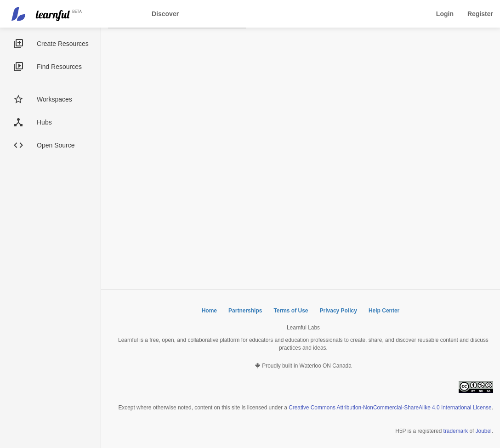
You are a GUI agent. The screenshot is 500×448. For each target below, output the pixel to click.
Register (480, 14)
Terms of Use (291, 311)
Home (209, 311)
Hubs (44, 122)
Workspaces (54, 99)
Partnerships (245, 311)
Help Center (384, 311)
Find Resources (59, 67)
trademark (456, 431)
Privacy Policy (338, 311)
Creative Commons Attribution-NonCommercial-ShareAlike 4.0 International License (390, 408)
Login (445, 14)
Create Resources (63, 44)
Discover (165, 14)
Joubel (484, 431)
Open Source (56, 145)
